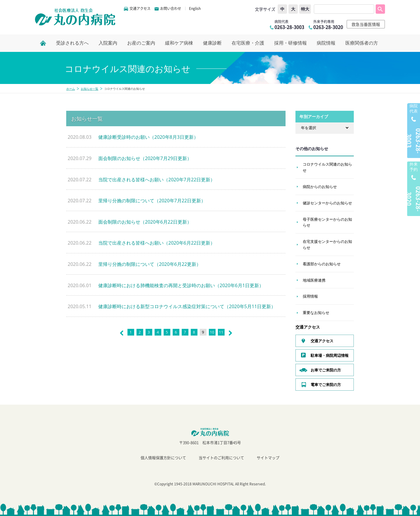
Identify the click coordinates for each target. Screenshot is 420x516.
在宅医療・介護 (248, 43)
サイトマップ (268, 458)
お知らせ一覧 (90, 89)
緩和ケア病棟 (179, 43)
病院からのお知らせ (320, 187)
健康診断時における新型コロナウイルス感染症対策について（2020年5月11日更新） (187, 306)
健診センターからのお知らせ (327, 203)
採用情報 (310, 296)
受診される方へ (72, 43)
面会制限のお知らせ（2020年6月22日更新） (145, 222)
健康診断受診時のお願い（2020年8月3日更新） (148, 137)
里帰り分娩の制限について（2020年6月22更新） (150, 264)
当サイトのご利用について (221, 458)
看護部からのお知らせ (322, 264)
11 (221, 332)
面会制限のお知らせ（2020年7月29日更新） (145, 158)
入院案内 (108, 43)
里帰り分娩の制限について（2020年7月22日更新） (152, 201)
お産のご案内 (141, 43)
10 (212, 332)
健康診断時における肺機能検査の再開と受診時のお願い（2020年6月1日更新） (181, 285)
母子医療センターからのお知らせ (327, 222)
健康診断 (212, 43)
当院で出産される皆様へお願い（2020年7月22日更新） (157, 180)
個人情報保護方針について (163, 458)
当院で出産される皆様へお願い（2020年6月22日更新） (157, 243)
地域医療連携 (314, 280)
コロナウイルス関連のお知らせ (327, 167)
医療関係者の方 (362, 43)
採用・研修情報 (290, 43)
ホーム (71, 89)
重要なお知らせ (316, 313)
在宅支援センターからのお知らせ (327, 244)
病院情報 (326, 43)
